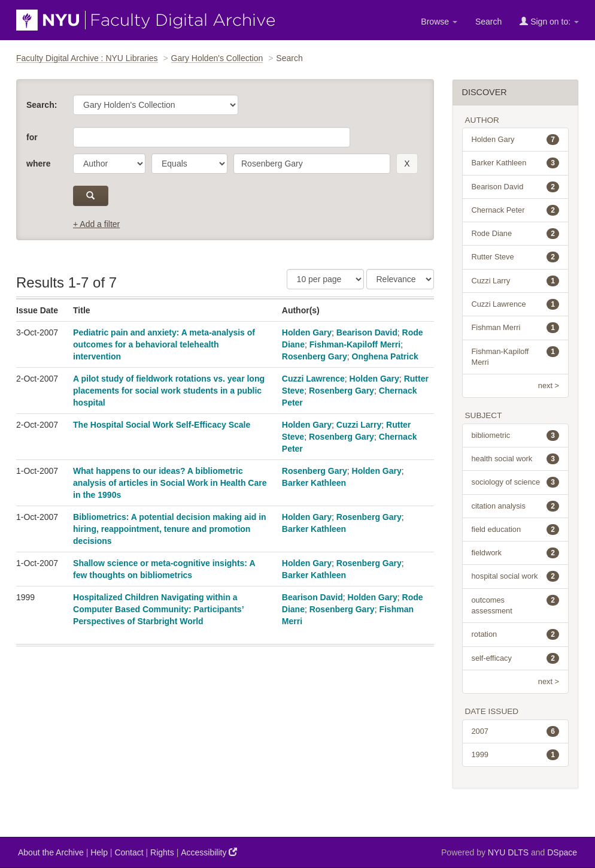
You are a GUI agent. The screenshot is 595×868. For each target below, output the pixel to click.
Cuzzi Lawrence (313, 379)
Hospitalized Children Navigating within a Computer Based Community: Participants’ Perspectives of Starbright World (158, 609)
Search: (42, 105)
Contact (129, 852)
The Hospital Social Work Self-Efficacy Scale (162, 425)
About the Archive (51, 852)
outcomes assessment (516, 605)
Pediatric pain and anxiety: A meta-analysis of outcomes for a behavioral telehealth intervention (164, 344)
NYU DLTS (508, 852)
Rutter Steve (516, 257)
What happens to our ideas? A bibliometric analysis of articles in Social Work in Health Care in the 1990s (170, 483)
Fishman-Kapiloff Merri (355, 344)
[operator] (189, 164)
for (32, 137)
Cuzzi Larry (359, 425)
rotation (516, 634)
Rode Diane (516, 234)
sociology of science (516, 482)
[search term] (312, 164)
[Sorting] (400, 279)
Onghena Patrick (385, 356)
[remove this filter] (407, 164)
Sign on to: (549, 21)
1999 (516, 755)
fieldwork (516, 553)
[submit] (91, 196)
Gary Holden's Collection (217, 58)
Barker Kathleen (314, 483)
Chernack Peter (516, 210)
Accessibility (209, 852)
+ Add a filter (96, 224)
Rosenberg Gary (315, 356)
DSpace (562, 852)
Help (99, 852)
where (38, 164)
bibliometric (516, 435)
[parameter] (109, 164)
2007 (516, 731)
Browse (439, 22)
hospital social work (516, 576)
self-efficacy (516, 658)
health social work (516, 459)
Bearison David (367, 332)
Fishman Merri (516, 328)
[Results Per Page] (325, 279)
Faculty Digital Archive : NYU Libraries (87, 58)
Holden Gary (307, 332)
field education (516, 530)
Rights (162, 852)
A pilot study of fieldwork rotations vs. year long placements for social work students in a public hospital (169, 391)
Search (488, 22)
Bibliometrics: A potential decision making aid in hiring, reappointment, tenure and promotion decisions (170, 529)
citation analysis (516, 506)
